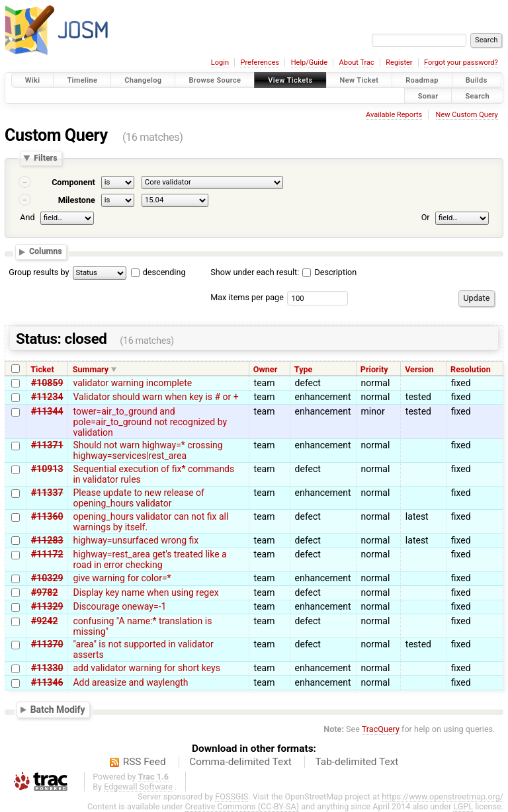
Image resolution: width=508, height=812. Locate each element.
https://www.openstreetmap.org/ (443, 796)
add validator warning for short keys (147, 668)
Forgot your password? (461, 62)
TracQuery (381, 729)
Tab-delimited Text (357, 762)
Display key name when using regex (146, 592)
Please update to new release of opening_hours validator (138, 498)
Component (73, 182)
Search (477, 96)
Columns (46, 252)
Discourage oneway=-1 (119, 606)
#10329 (47, 578)
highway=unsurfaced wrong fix (136, 540)
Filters (45, 158)
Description (329, 272)
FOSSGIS (232, 796)
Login (220, 62)
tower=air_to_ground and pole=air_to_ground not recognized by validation (150, 422)
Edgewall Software (138, 787)
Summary (91, 369)
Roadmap (422, 80)
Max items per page (247, 297)
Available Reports (394, 115)
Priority (374, 369)
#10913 (47, 469)
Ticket (42, 369)
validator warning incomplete (132, 383)
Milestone (77, 200)
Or (426, 217)
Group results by (39, 272)
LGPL (463, 806)
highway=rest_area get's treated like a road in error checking (149, 559)
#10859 (47, 383)
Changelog (143, 80)
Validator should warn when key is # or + (155, 397)
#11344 (47, 411)
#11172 (47, 554)
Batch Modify (58, 710)
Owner (265, 369)
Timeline (82, 80)
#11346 (47, 682)
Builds (477, 80)
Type (304, 369)
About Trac (357, 62)
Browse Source (215, 80)
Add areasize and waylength (130, 682)
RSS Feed (145, 762)
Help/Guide (309, 62)
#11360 (47, 516)
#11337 (47, 493)
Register (399, 62)
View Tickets (290, 80)
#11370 (47, 644)
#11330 (47, 668)
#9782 (44, 592)
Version (419, 369)
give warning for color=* (122, 578)
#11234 (47, 397)
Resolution (471, 369)
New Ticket (360, 80)
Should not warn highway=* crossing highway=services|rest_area (148, 450)
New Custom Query (467, 115)
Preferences (260, 62)
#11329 (47, 606)
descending (164, 272)
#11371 (47, 445)
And (27, 217)
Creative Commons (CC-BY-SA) (242, 806)
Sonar (428, 96)
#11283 (47, 540)
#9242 (44, 621)
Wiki (33, 80)
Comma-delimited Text (240, 762)
